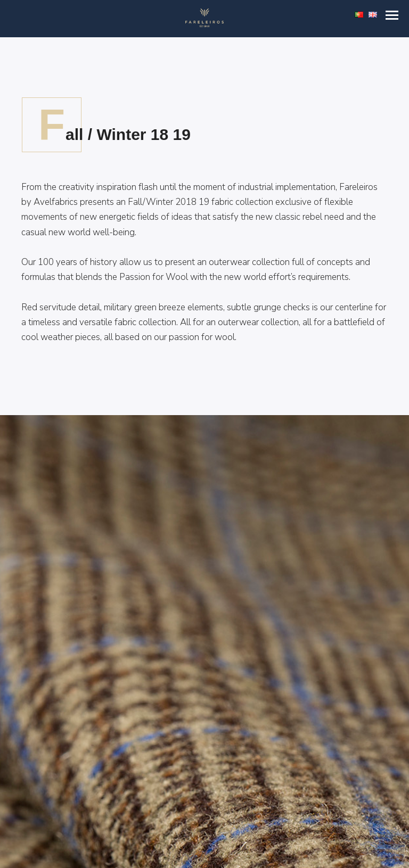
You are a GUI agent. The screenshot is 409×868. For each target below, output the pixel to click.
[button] (392, 15)
